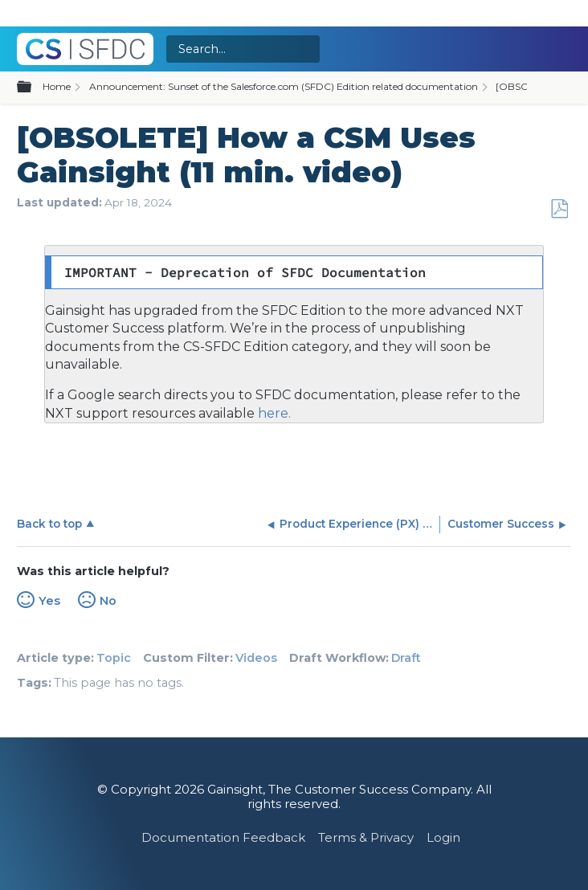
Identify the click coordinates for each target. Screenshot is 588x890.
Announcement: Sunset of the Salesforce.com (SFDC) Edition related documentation (284, 86)
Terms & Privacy (366, 837)
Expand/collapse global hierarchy (34, 88)
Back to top (49, 524)
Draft (406, 658)
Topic (114, 658)
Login (443, 837)
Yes (49, 601)
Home (57, 86)
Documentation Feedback (223, 837)
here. (273, 413)
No (108, 601)
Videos (256, 658)
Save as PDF (559, 209)
